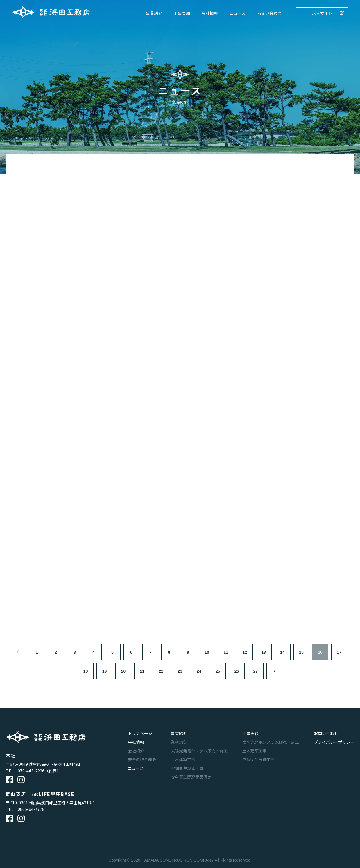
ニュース (238, 13)
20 (123, 671)
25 (218, 671)
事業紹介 (154, 13)
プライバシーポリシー (334, 742)
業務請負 (179, 742)
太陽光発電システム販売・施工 (199, 751)
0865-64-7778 (31, 809)
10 (207, 652)
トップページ (140, 733)
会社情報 (210, 13)
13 (264, 652)
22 (161, 671)
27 (256, 671)
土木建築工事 (183, 759)
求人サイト (322, 13)
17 (339, 652)
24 (199, 671)
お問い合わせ (269, 13)
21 (142, 671)
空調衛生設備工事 (187, 768)
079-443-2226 (31, 771)
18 (86, 671)
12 (245, 652)
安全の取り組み (142, 759)
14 (282, 652)
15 (301, 652)
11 (226, 652)
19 (105, 671)
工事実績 (182, 13)
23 (180, 671)
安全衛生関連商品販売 (191, 777)
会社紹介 (136, 751)
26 (237, 671)
